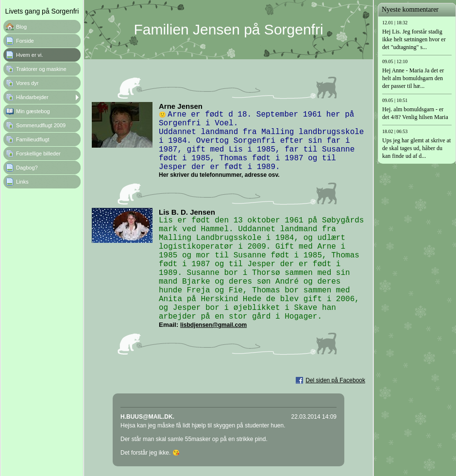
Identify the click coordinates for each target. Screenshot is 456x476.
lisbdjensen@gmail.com (213, 325)
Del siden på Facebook (335, 380)
